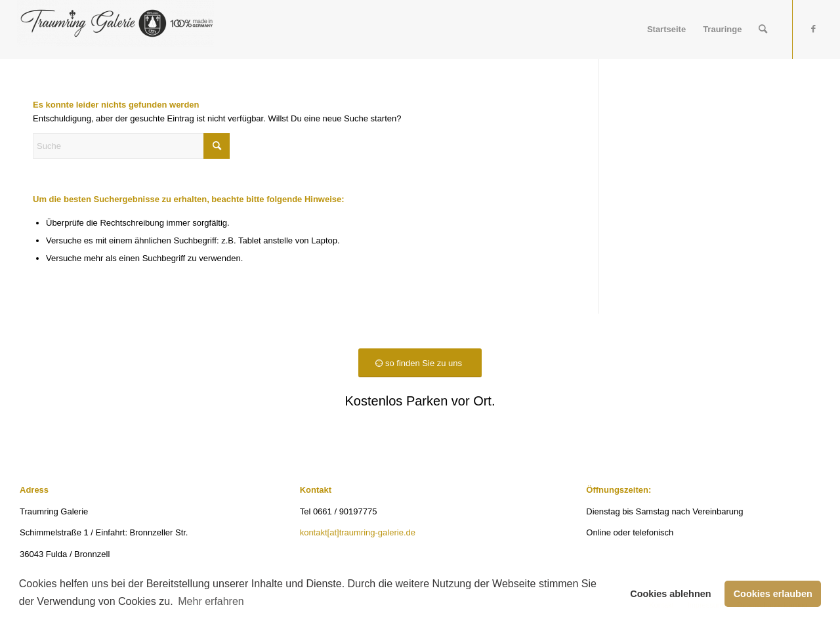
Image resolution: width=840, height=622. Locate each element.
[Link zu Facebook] (813, 29)
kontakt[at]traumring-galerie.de (358, 532)
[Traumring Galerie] (115, 30)
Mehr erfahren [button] (211, 601)
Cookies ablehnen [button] (670, 594)
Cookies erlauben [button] (773, 594)
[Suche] (763, 30)
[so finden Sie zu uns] (420, 363)
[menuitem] (666, 30)
